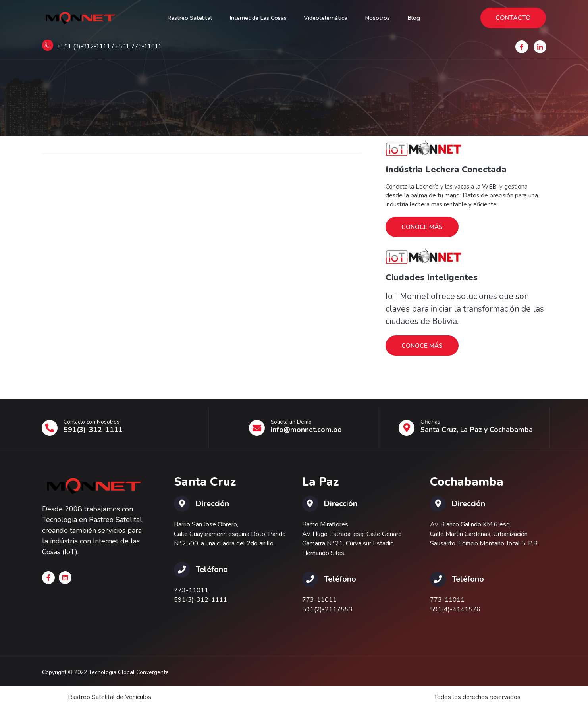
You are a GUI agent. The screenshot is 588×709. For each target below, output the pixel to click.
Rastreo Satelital (181, 18)
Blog (425, 18)
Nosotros (385, 18)
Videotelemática (329, 18)
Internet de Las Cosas (255, 18)
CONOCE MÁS (423, 227)
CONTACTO (513, 18)
